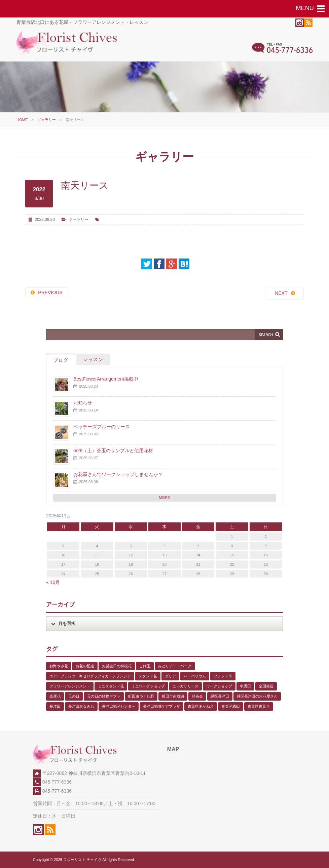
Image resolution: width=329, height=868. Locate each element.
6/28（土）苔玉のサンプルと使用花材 (113, 450)
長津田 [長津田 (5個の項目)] (55, 706)
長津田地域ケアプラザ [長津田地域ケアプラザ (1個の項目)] (161, 706)
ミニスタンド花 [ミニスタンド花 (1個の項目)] (111, 686)
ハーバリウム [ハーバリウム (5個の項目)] (195, 676)
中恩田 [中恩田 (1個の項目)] (245, 686)
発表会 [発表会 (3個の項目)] (197, 696)
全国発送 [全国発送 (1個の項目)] (266, 686)
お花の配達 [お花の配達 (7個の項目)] (85, 666)
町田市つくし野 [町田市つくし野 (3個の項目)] (141, 696)
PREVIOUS (50, 292)
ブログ (61, 360)
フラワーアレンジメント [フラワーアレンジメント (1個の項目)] (70, 686)
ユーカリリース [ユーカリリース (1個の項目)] (186, 686)
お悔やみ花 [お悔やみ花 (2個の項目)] (59, 666)
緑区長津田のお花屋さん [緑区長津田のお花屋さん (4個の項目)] (257, 696)
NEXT (281, 293)
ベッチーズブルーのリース (102, 427)
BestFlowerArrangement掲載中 (106, 379)
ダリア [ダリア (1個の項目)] (170, 676)
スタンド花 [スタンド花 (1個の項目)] (148, 676)
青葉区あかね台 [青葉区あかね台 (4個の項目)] (201, 706)
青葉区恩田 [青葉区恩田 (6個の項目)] (231, 706)
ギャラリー (47, 120)
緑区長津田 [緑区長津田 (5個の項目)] (220, 696)
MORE (164, 498)
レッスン (93, 359)
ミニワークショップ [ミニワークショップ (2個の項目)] (148, 686)
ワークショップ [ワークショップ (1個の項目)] (219, 686)
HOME (22, 120)
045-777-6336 (57, 782)
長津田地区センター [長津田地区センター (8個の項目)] (119, 706)
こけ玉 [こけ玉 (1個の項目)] (145, 666)
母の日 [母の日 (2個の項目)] (74, 696)
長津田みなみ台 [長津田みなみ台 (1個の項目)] (81, 706)
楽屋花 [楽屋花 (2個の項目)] (55, 696)
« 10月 (53, 582)
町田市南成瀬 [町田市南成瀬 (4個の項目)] (173, 696)
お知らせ (83, 403)
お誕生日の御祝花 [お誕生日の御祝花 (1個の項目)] (117, 666)
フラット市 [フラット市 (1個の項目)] (223, 676)
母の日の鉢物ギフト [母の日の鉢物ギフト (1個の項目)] (104, 696)
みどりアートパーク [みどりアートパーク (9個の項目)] (175, 666)
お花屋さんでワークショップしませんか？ (118, 474)
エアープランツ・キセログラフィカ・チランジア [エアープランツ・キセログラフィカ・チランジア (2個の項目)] (90, 676)
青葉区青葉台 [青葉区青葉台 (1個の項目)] (259, 706)
